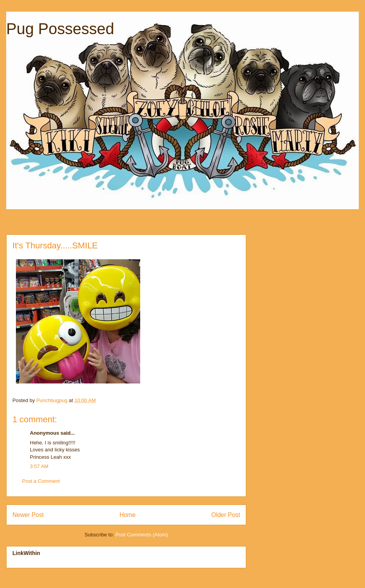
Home (128, 515)
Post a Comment (41, 481)
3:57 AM (39, 466)
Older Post (226, 515)
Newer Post (28, 515)
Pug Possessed (60, 29)
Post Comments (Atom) (142, 535)
